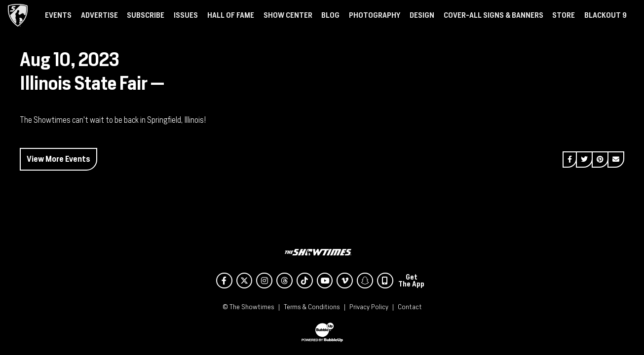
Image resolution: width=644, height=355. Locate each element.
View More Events (58, 159)
